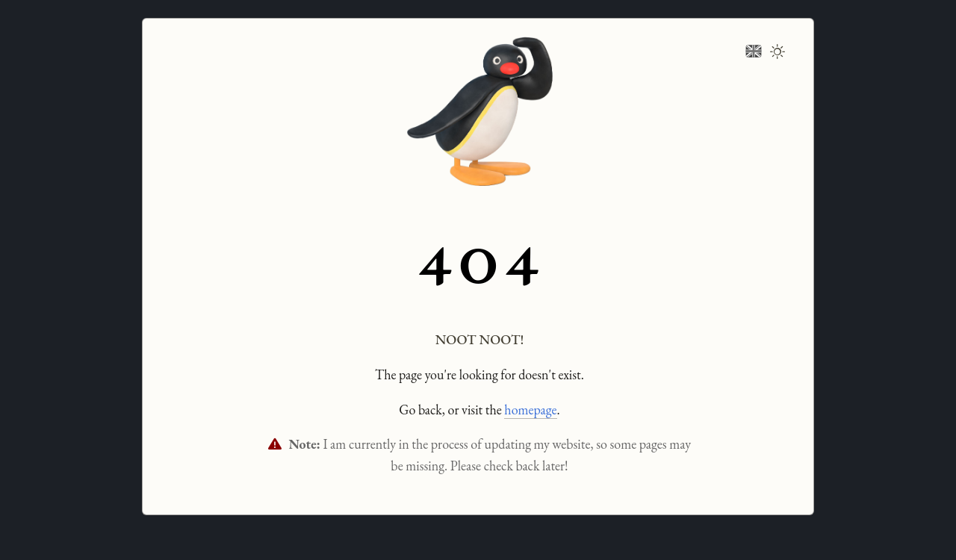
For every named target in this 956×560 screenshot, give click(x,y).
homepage (530, 410)
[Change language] (754, 49)
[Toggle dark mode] (777, 53)
